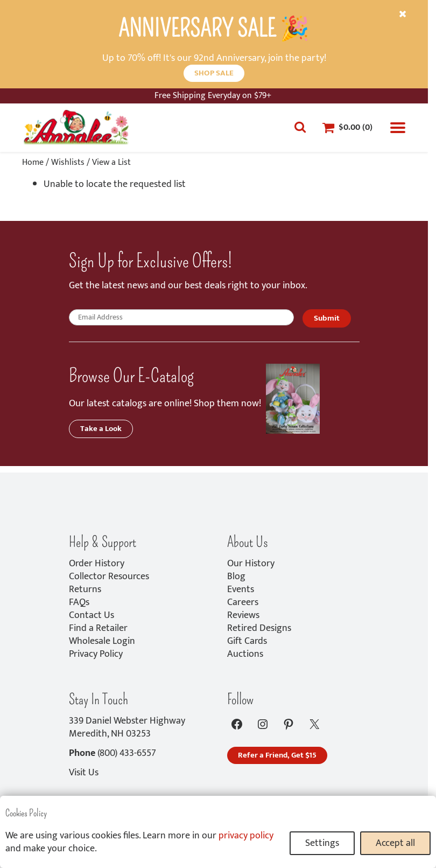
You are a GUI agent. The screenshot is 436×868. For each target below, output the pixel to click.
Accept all (395, 843)
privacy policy (246, 836)
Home (33, 162)
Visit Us (84, 773)
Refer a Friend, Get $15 (277, 755)
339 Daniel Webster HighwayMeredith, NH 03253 (127, 727)
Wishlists (68, 162)
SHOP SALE (214, 73)
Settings (322, 843)
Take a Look (101, 429)
